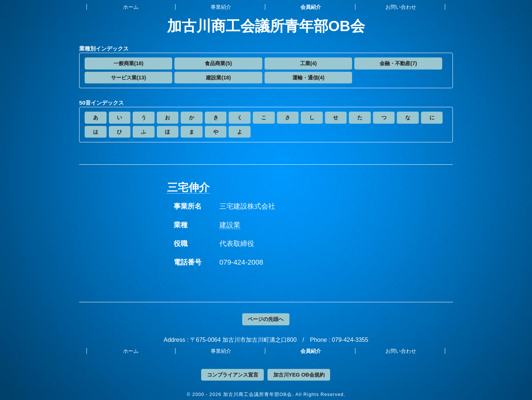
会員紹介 (311, 7)
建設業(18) (218, 78)
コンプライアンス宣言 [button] (233, 375)
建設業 (230, 225)
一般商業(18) (129, 63)
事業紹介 (221, 7)
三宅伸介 (188, 187)
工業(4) (309, 63)
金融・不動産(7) (398, 63)
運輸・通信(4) (309, 78)
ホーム (131, 7)
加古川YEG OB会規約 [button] (299, 375)
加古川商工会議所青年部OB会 (266, 26)
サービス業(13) (129, 78)
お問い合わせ (401, 7)
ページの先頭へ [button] (266, 319)
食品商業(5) (218, 63)
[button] (128, 63)
